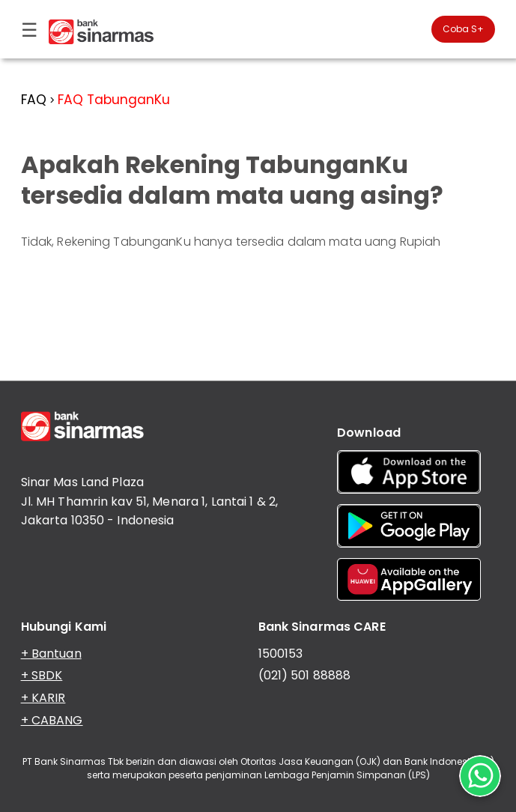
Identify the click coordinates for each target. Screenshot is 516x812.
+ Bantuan (51, 654)
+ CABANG (52, 720)
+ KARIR (43, 698)
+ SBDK (42, 675)
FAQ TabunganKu (114, 100)
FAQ (34, 100)
